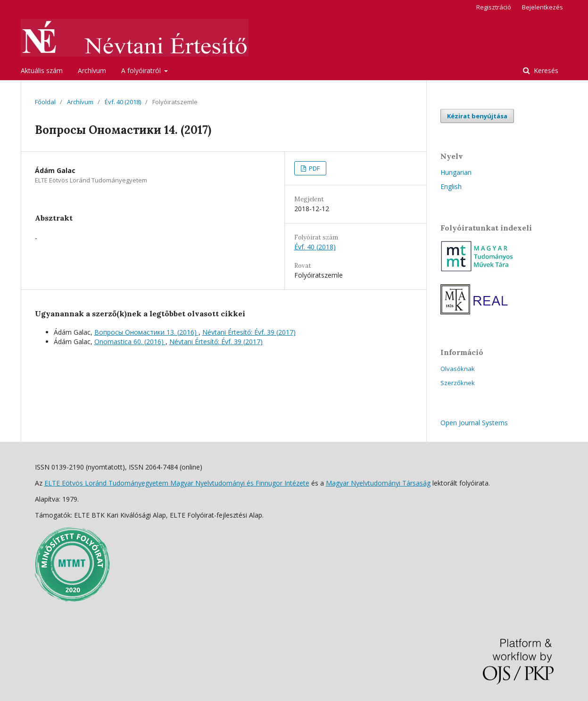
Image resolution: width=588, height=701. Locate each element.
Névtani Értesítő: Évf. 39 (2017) (249, 332)
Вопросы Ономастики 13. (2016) (146, 332)
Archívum (92, 70)
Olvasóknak (458, 369)
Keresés (545, 70)
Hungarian (456, 172)
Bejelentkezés (542, 7)
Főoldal (45, 102)
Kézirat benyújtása (477, 116)
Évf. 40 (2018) (123, 102)
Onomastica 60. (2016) (130, 342)
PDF (314, 168)
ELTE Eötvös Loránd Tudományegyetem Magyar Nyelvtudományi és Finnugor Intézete (177, 483)
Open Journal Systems (474, 423)
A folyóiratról (142, 70)
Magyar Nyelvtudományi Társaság (378, 483)
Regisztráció (494, 7)
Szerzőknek (458, 383)
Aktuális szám (42, 70)
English (451, 186)
